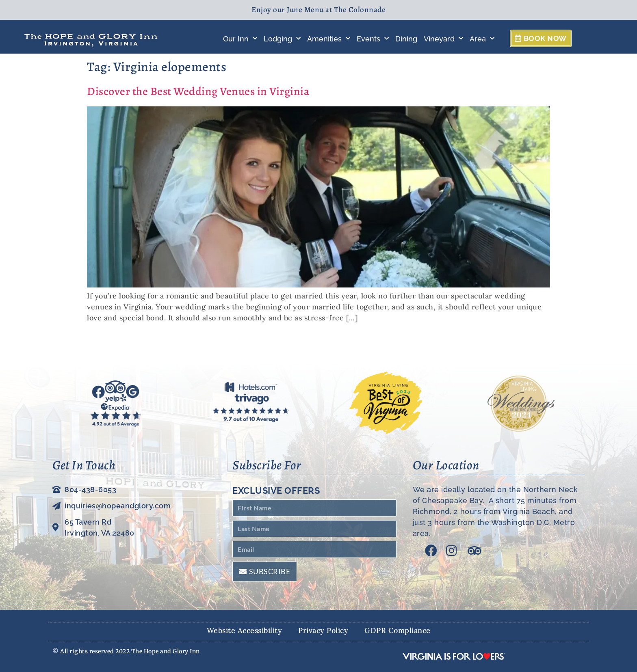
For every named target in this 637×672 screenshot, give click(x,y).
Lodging (282, 39)
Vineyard (443, 39)
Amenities (329, 39)
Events (373, 39)
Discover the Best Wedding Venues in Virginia (198, 91)
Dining (406, 39)
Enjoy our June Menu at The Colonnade (318, 10)
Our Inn (240, 39)
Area (482, 39)
